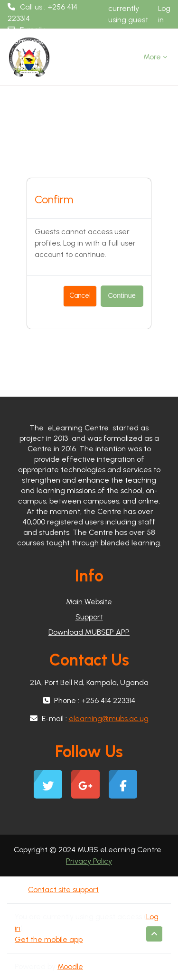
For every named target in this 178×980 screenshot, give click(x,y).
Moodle (70, 966)
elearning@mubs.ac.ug (47, 41)
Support (89, 617)
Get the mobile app (49, 939)
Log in (164, 14)
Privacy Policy (89, 861)
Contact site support (62, 890)
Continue (122, 295)
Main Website (89, 602)
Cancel (80, 295)
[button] (154, 934)
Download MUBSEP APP (89, 632)
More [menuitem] (152, 57)
